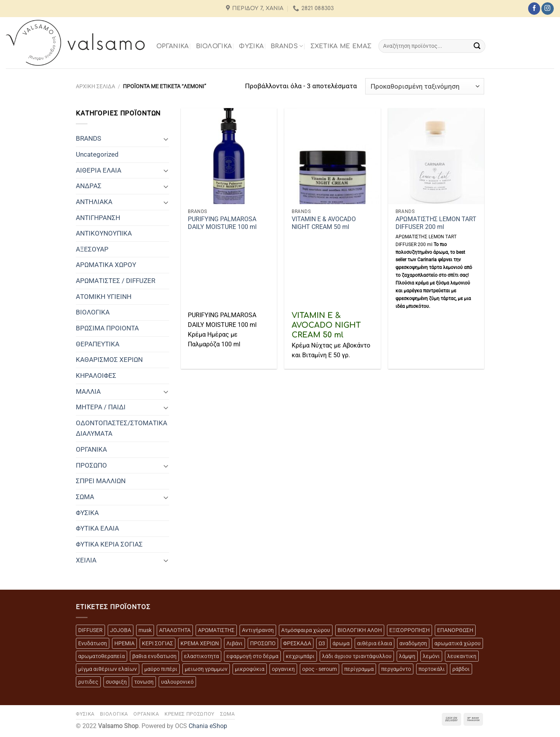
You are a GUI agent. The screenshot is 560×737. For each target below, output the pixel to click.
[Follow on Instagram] (547, 9)
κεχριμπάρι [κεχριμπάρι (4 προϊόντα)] (300, 656)
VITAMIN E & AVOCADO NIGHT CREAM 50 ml (324, 223)
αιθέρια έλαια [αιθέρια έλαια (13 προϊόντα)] (374, 643)
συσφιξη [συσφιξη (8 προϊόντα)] (116, 682)
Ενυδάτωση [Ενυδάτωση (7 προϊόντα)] (93, 643)
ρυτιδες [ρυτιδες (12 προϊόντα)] (88, 682)
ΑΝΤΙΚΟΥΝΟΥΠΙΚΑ (104, 233)
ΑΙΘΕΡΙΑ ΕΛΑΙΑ (99, 170)
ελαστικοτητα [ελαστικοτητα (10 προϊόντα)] (201, 656)
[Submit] (477, 46)
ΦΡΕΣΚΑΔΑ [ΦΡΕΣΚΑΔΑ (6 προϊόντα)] (297, 643)
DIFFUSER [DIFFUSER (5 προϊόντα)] (90, 630)
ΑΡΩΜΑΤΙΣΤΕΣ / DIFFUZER (115, 281)
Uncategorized (97, 154)
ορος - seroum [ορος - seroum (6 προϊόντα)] (319, 669)
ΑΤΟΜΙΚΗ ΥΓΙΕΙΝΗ (104, 297)
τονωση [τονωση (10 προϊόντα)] (144, 682)
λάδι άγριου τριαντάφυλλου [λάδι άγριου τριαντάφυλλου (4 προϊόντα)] (357, 656)
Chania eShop (208, 726)
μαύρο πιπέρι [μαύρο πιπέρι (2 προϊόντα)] (161, 669)
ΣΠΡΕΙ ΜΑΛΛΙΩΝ (101, 481)
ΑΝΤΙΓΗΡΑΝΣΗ (98, 218)
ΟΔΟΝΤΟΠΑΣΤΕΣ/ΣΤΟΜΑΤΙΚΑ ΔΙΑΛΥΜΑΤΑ (122, 428)
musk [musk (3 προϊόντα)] (145, 630)
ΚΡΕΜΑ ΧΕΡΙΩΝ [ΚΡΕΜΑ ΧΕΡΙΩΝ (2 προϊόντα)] (200, 643)
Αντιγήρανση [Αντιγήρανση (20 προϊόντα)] (258, 630)
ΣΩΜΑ (85, 497)
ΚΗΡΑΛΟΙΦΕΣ (96, 375)
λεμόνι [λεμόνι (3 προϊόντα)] (431, 656)
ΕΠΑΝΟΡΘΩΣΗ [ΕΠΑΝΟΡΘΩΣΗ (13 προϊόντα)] (455, 630)
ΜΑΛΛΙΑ (88, 391)
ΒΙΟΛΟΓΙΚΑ (214, 46)
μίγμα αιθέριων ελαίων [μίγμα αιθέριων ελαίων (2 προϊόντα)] (108, 669)
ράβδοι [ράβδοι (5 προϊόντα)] (461, 669)
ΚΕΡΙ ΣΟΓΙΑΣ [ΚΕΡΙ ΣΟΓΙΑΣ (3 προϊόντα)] (157, 643)
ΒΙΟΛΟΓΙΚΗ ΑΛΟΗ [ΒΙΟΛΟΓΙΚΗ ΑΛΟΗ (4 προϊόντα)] (360, 630)
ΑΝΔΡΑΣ (89, 186)
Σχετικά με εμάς (341, 46)
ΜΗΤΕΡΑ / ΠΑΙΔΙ (101, 407)
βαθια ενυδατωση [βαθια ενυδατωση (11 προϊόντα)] (154, 656)
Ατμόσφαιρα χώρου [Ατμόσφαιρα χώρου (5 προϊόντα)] (306, 630)
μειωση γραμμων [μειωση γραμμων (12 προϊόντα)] (206, 669)
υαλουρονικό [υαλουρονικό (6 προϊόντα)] (177, 682)
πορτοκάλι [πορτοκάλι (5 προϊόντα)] (432, 669)
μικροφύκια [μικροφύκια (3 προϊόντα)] (250, 669)
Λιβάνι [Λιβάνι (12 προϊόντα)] (234, 643)
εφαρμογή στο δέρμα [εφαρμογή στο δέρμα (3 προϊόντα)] (252, 656)
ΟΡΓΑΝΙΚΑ (173, 46)
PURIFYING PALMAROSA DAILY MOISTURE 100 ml (222, 223)
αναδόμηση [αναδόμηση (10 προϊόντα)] (413, 643)
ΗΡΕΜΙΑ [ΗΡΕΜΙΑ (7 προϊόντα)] (124, 643)
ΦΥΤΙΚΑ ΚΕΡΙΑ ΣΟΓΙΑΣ (109, 544)
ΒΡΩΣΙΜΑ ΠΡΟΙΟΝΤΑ (107, 328)
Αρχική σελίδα (95, 86)
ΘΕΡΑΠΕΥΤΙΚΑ (98, 344)
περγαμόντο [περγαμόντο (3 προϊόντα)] (396, 669)
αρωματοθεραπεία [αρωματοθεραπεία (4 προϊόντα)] (101, 656)
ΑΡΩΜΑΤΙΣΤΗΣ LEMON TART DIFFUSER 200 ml (436, 223)
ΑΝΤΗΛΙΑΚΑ (94, 202)
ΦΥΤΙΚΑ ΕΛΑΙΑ (97, 528)
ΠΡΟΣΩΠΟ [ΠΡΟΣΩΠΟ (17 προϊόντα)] (263, 643)
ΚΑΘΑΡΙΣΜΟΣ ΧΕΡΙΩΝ (109, 360)
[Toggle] (166, 139)
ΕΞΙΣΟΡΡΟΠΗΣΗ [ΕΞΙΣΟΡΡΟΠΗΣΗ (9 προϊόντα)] (409, 630)
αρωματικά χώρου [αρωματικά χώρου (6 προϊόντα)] (458, 643)
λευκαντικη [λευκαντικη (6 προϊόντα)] (462, 656)
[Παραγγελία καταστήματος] (425, 86)
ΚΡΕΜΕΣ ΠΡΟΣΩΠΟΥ (190, 714)
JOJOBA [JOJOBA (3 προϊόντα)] (121, 630)
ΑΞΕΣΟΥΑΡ (92, 249)
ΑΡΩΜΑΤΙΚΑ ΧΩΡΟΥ (106, 265)
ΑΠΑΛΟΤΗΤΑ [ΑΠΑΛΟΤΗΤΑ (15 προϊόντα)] (175, 630)
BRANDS (287, 46)
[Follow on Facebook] (534, 9)
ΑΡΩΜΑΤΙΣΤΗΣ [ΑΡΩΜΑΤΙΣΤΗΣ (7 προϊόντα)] (216, 630)
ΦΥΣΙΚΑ (251, 46)
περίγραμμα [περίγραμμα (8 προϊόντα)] (359, 669)
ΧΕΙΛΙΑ (86, 560)
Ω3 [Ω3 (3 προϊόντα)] (322, 643)
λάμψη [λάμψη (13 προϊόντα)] (407, 656)
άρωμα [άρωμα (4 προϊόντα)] (341, 643)
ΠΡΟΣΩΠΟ (91, 465)
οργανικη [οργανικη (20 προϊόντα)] (283, 669)
